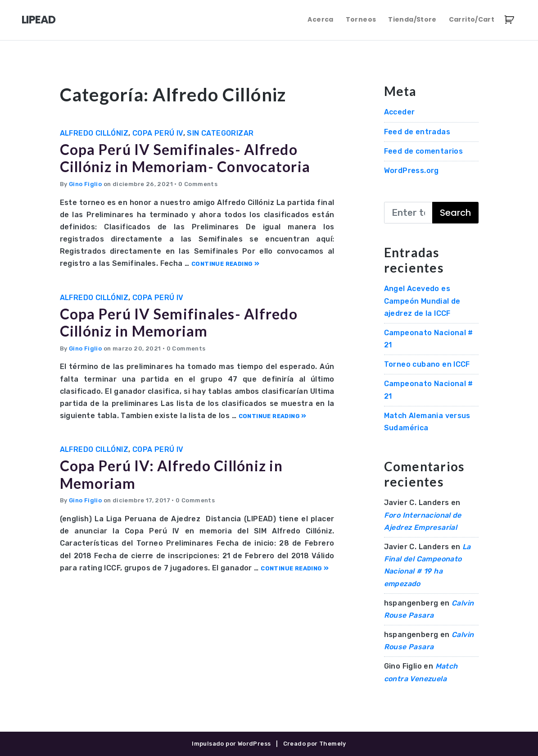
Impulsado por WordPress (231, 744)
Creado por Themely (315, 744)
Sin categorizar (220, 133)
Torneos (361, 19)
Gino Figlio (85, 184)
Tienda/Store (412, 19)
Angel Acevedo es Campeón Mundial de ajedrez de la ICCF (422, 301)
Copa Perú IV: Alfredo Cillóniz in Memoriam (171, 474)
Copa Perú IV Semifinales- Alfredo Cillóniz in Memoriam (179, 322)
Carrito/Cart (472, 19)
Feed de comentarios (424, 151)
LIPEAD (38, 20)
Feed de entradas (417, 132)
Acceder (400, 112)
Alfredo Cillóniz (94, 133)
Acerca (320, 19)
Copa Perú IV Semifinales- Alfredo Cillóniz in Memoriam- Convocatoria (185, 158)
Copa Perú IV (158, 133)
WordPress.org (411, 171)
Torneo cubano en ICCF (427, 364)
